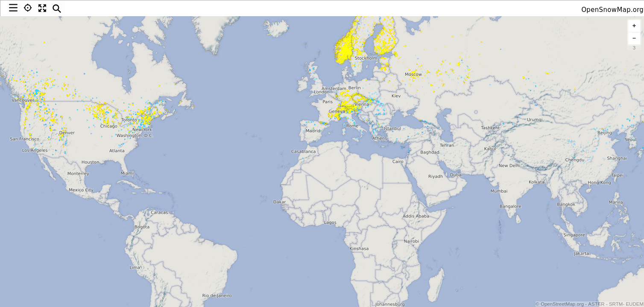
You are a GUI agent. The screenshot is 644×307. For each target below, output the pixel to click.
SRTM (616, 304)
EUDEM (635, 304)
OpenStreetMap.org (562, 304)
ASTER (596, 304)
